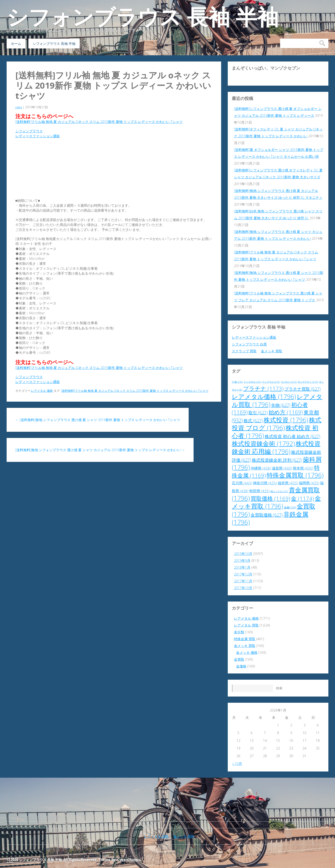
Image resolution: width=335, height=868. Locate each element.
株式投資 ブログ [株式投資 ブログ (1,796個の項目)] (277, 424)
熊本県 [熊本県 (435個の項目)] (303, 468)
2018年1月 (242, 567)
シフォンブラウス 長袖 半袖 (143, 17)
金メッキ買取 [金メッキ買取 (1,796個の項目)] (276, 502)
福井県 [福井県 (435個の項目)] (288, 483)
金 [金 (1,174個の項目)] (302, 498)
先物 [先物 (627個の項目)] (281, 405)
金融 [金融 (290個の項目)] (290, 507)
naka (19, 107)
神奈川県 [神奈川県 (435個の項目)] (265, 483)
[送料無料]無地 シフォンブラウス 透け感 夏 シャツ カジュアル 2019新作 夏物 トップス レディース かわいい (100, 450)
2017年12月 (243, 574)
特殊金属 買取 (245, 639)
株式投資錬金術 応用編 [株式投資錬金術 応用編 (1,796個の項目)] (276, 447)
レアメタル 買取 (246, 625)
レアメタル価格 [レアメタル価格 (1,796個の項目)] (264, 397)
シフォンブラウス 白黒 (249, 344)
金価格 (241, 666)
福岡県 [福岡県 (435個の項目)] (309, 483)
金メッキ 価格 (247, 653)
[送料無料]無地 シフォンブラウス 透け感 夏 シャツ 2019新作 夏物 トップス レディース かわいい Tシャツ (98, 420)
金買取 (239, 659)
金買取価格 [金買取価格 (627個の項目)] (267, 515)
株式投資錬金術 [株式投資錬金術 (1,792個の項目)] (263, 444)
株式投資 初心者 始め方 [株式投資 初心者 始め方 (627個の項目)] (292, 436)
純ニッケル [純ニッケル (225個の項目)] (279, 491)
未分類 (239, 632)
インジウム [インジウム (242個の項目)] (271, 382)
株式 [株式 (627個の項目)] (253, 421)
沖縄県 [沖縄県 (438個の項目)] (261, 468)
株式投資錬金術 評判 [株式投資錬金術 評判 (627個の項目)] (277, 460)
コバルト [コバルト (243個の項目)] (289, 382)
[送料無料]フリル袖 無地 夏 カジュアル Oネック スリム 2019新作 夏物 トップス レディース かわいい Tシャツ (113, 85)
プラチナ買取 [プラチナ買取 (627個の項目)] (303, 389)
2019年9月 (242, 561)
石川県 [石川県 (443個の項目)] (242, 483)
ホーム (16, 44)
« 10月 (237, 764)
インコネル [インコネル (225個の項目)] (252, 382)
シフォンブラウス (29, 131)
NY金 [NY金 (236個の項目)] (237, 382)
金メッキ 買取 (272, 351)
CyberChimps (129, 860)
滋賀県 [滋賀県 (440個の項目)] (282, 468)
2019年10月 (243, 554)
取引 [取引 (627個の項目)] (258, 413)
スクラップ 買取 (244, 351)
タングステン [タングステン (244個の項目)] (308, 382)
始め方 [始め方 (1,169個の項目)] (286, 412)
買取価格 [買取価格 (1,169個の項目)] (270, 498)
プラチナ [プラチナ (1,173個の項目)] (263, 389)
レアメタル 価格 (42, 391)
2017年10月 (243, 588)
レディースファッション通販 (38, 136)
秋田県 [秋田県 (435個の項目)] (259, 491)
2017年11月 (243, 581)
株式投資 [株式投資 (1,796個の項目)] (286, 420)
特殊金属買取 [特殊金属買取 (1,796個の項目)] (295, 475)
